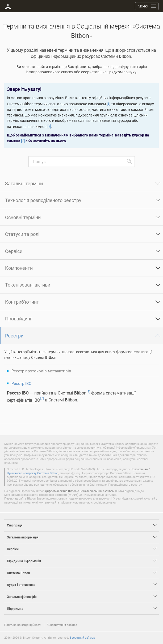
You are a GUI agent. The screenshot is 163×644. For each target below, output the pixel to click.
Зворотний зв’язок (82, 637)
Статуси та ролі (22, 234)
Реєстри (14, 336)
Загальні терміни (24, 183)
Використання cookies (62, 625)
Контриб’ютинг (22, 302)
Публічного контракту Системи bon (33, 473)
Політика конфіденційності (23, 625)
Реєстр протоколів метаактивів (41, 371)
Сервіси (14, 251)
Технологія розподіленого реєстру (43, 200)
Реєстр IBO (21, 383)
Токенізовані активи (28, 285)
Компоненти (19, 268)
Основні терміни (23, 217)
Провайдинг (19, 319)
